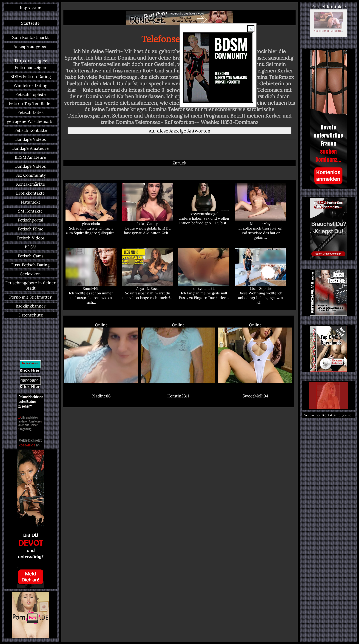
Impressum (31, 8)
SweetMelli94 (255, 396)
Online (101, 353)
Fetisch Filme (31, 229)
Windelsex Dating (30, 85)
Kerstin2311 (178, 396)
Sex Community (31, 175)
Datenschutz (31, 315)
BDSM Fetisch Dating (31, 76)
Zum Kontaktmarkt (30, 37)
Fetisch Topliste (31, 94)
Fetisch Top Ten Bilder (31, 103)
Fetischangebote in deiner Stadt (30, 285)
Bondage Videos (30, 139)
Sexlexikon (30, 274)
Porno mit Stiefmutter (30, 297)
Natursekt (31, 202)
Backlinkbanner (31, 306)
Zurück (179, 163)
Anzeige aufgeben (31, 46)
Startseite (30, 23)
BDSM (31, 247)
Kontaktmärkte (31, 184)
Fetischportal (30, 220)
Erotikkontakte (30, 193)
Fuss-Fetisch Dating (30, 265)
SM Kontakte (30, 211)
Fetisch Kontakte (31, 130)
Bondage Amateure (30, 148)
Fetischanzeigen (31, 68)
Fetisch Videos (31, 238)
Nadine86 (101, 396)
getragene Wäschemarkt (30, 121)
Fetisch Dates (30, 112)
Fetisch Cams (31, 256)
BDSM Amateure (30, 157)
